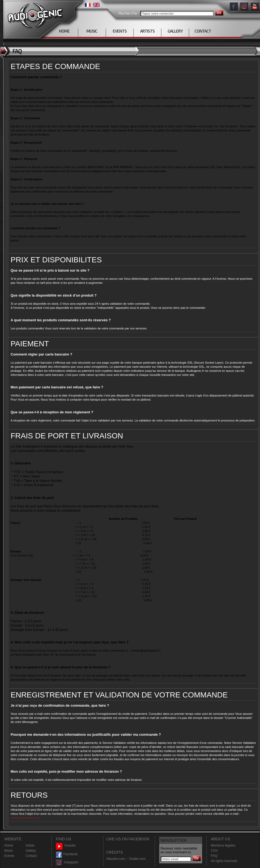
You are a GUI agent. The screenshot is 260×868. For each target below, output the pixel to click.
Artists (30, 845)
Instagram (67, 862)
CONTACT (203, 31)
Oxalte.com (137, 859)
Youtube (66, 846)
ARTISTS (147, 31)
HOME (64, 31)
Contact (31, 856)
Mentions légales (223, 845)
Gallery (31, 851)
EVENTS (120, 31)
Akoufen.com (116, 859)
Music (9, 851)
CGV (214, 851)
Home (9, 845)
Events (9, 856)
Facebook (67, 854)
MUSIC (92, 31)
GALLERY (175, 31)
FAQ (214, 856)
